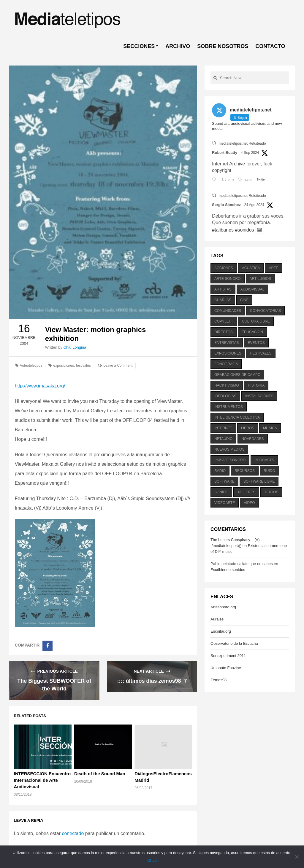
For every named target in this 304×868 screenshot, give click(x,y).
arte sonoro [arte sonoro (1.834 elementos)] (227, 279)
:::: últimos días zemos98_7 (152, 681)
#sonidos (244, 230)
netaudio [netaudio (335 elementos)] (223, 439)
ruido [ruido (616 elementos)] (269, 471)
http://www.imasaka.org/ (40, 386)
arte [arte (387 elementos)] (273, 268)
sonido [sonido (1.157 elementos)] (221, 492)
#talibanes (223, 230)
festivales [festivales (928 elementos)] (261, 353)
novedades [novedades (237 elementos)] (252, 439)
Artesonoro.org (223, 607)
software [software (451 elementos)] (224, 481)
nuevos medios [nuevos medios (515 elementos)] (229, 449)
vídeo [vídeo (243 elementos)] (249, 503)
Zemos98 (218, 680)
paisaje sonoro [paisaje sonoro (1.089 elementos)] (230, 460)
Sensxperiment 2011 (228, 656)
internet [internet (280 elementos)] (223, 428)
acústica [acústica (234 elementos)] (251, 268)
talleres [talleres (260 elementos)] (246, 492)
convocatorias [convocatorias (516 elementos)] (265, 311)
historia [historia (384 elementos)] (256, 385)
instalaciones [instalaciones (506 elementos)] (259, 396)
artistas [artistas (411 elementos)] (223, 289)
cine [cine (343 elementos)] (244, 300)
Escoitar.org (221, 631)
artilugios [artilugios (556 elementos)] (260, 279)
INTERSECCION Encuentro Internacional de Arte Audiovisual (42, 780)
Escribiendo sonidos (228, 570)
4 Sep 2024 (250, 153)
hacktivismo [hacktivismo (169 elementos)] (227, 385)
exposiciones (64, 366)
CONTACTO (270, 46)
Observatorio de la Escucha (234, 643)
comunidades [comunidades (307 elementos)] (228, 311)
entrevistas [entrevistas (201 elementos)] (227, 343)
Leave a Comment (118, 366)
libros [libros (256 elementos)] (248, 428)
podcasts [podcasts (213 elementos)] (264, 460)
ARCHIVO (178, 46)
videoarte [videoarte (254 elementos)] (225, 503)
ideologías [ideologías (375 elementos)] (225, 396)
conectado (73, 833)
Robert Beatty (225, 153)
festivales (83, 366)
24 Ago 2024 (254, 205)
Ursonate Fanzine (226, 668)
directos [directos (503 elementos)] (224, 332)
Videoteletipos (31, 366)
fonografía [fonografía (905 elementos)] (226, 364)
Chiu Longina (75, 347)
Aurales (217, 619)
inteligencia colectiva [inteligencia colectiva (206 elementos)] (237, 417)
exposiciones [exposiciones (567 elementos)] (228, 353)
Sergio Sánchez (226, 205)
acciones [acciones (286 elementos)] (224, 268)
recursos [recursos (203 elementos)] (245, 471)
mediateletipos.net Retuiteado (242, 143)
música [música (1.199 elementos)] (270, 428)
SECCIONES (139, 46)
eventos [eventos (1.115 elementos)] (256, 343)
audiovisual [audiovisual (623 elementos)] (252, 289)
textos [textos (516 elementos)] (271, 492)
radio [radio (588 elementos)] (220, 471)
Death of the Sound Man (100, 774)
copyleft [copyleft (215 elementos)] (224, 321)
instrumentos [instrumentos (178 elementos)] (229, 407)
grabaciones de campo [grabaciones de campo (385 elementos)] (237, 375)
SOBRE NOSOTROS (223, 46)
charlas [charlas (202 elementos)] (223, 300)
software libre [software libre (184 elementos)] (259, 481)
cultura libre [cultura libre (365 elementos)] (256, 321)
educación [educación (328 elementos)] (252, 332)
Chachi (153, 860)
